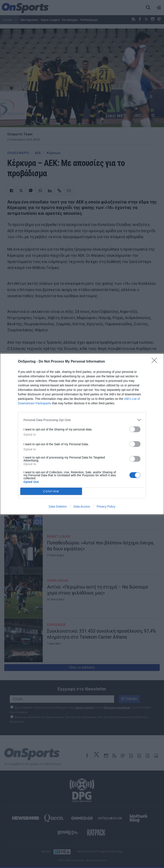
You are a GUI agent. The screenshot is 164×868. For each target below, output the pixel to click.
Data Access (82, 506)
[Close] (156, 362)
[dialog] (82, 434)
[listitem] (82, 420)
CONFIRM (51, 491)
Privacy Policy (106, 506)
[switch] (135, 429)
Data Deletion (58, 506)
